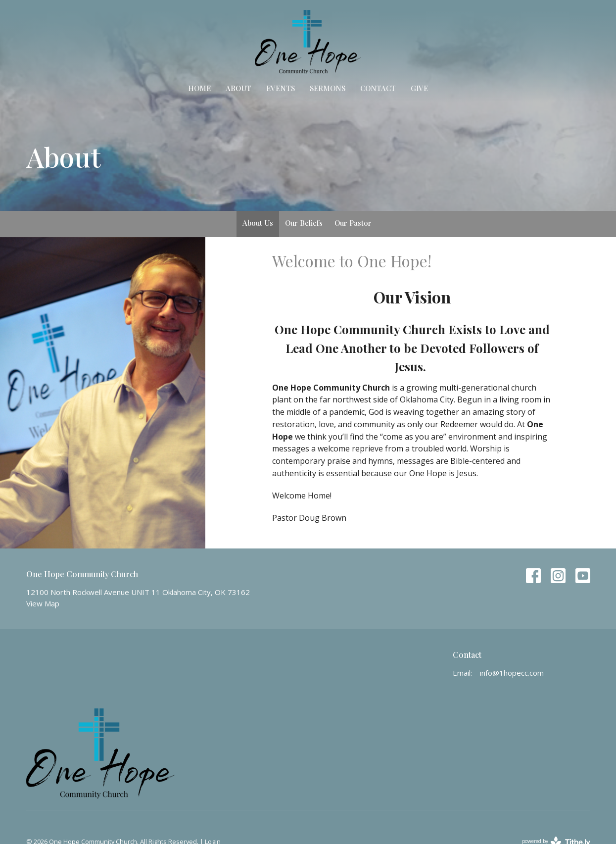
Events (281, 88)
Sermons (328, 88)
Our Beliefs (304, 223)
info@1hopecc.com (512, 673)
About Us (258, 223)
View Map (43, 603)
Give (419, 88)
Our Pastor (353, 223)
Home (199, 88)
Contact (378, 88)
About (238, 88)
